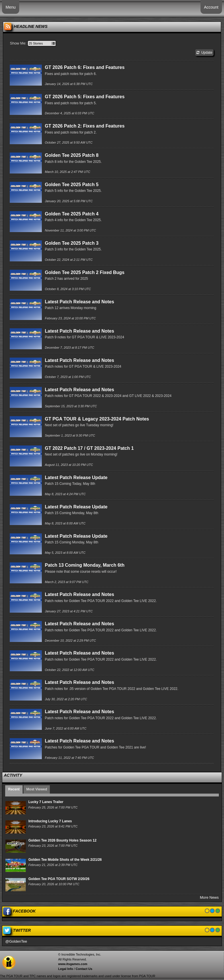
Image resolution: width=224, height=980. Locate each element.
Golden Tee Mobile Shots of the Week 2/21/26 (65, 860)
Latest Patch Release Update (76, 478)
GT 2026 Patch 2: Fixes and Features (85, 126)
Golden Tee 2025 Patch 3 (71, 243)
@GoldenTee (16, 941)
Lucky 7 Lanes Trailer (46, 802)
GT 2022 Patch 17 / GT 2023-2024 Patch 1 (89, 448)
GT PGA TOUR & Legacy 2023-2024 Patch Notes (97, 419)
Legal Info (66, 969)
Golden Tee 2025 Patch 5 (71, 185)
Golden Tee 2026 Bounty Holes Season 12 (62, 840)
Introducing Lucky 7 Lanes (50, 821)
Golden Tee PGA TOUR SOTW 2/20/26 (59, 879)
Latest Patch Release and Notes (79, 302)
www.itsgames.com (73, 964)
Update (204, 53)
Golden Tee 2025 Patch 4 (71, 214)
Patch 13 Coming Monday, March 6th (85, 565)
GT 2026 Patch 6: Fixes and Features (85, 67)
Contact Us (84, 969)
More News (209, 897)
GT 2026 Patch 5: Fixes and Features (85, 97)
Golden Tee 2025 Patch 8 (71, 155)
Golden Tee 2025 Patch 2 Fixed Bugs (85, 272)
